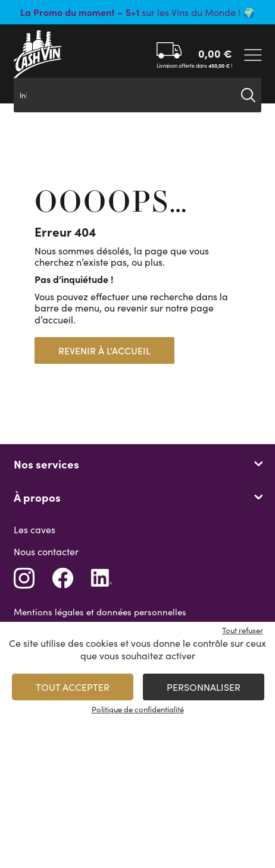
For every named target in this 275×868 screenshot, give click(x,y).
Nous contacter (46, 551)
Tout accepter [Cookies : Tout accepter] (73, 687)
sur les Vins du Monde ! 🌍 (137, 12)
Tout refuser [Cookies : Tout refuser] (243, 630)
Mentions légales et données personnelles (100, 612)
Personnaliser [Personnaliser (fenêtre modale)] (204, 687)
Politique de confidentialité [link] (138, 709)
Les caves (35, 529)
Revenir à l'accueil (104, 350)
